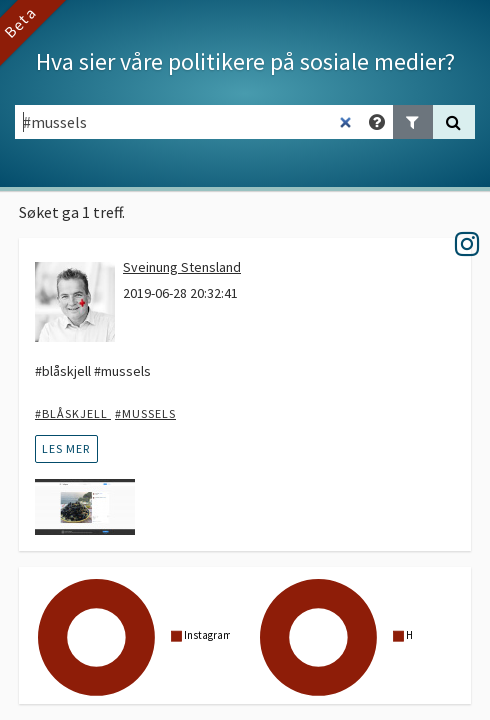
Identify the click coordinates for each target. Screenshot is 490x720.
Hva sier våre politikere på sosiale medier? (245, 61)
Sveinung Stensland (182, 267)
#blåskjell (73, 413)
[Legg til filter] (413, 122)
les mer (66, 448)
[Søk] (454, 122)
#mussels (145, 413)
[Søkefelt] (188, 122)
